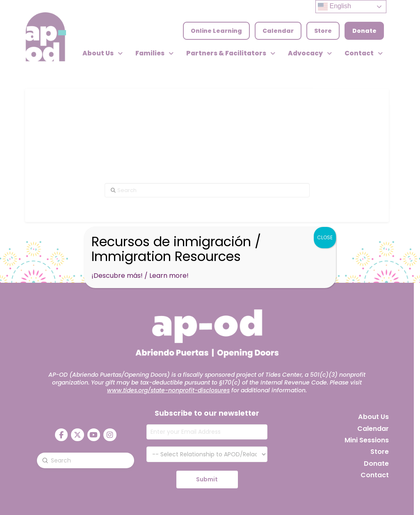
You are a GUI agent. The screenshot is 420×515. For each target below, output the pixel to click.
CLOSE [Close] (325, 237)
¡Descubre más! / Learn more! (140, 276)
